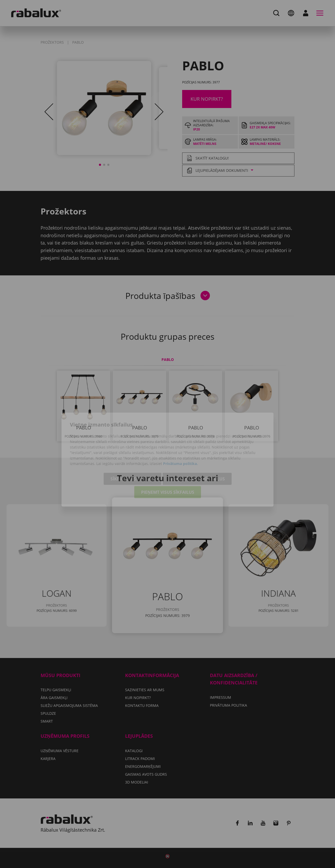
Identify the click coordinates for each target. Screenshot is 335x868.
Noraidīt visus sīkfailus (197, 453)
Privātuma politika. (180, 438)
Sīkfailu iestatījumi (133, 453)
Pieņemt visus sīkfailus (168, 467)
